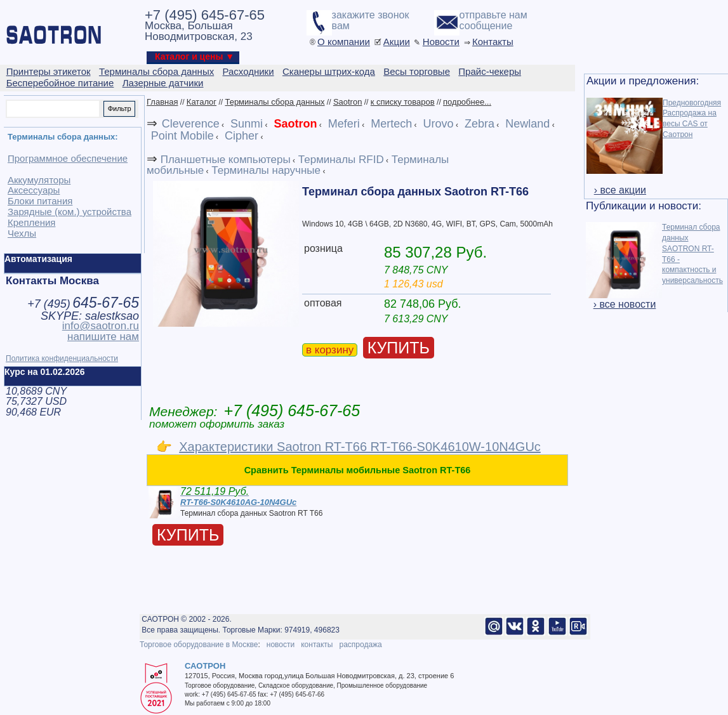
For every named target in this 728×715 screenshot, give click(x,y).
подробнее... (467, 102)
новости (281, 645)
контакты (317, 645)
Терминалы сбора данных (275, 102)
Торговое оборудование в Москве (199, 645)
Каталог (202, 102)
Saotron (348, 102)
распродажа (360, 645)
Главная (162, 102)
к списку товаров (403, 102)
